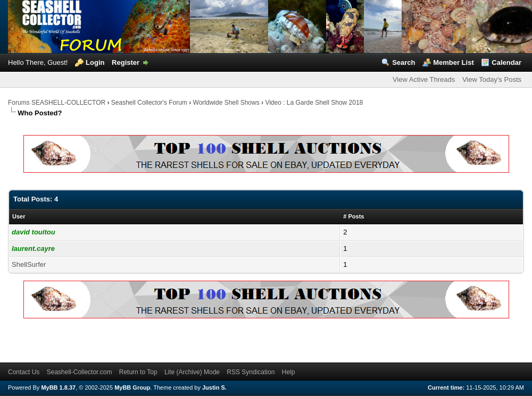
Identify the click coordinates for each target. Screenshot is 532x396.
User (19, 216)
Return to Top (138, 372)
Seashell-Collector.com (80, 372)
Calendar (506, 62)
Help (289, 372)
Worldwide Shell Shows (226, 103)
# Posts (354, 216)
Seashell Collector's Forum (149, 103)
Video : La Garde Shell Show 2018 (314, 103)
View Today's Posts (492, 79)
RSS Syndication (251, 372)
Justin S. (214, 387)
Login (95, 62)
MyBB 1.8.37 (58, 387)
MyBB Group (132, 387)
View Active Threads (424, 79)
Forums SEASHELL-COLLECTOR (57, 103)
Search (404, 62)
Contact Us (24, 372)
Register (126, 62)
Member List (454, 62)
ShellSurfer (29, 264)
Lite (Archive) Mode (192, 372)
